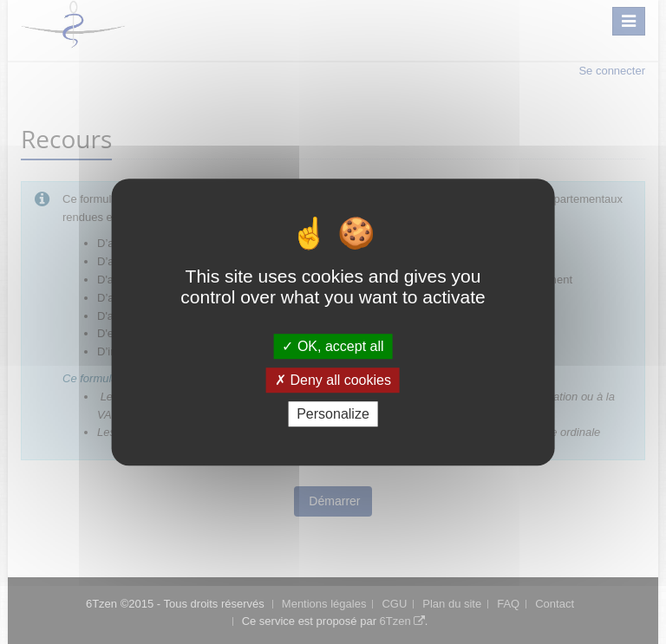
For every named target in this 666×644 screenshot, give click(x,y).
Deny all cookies (333, 380)
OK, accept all (333, 346)
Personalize (333, 414)
